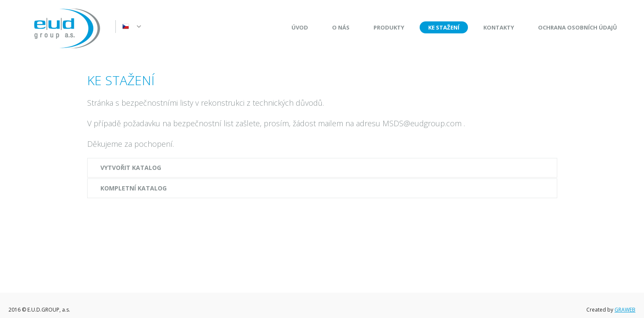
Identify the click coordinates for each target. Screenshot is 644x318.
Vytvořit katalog (131, 168)
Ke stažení (444, 27)
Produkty (389, 27)
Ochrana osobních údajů (578, 27)
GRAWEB (625, 310)
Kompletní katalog (134, 188)
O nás (341, 27)
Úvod (300, 27)
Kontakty (499, 27)
